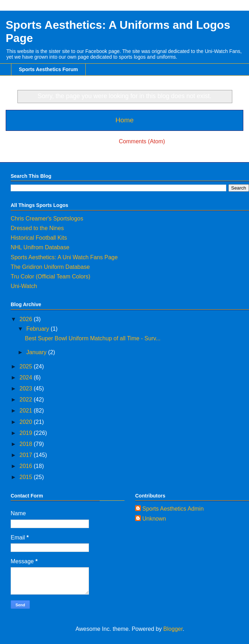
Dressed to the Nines (37, 228)
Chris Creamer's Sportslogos (47, 219)
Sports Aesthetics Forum (48, 69)
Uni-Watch (24, 286)
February (38, 329)
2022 (27, 400)
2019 (27, 433)
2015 (27, 477)
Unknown (154, 519)
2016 (27, 466)
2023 (27, 388)
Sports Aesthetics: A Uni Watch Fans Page (64, 257)
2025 (27, 366)
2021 (27, 411)
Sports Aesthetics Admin (173, 509)
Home (124, 120)
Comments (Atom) (142, 141)
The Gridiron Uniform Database (50, 267)
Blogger (173, 629)
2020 (27, 422)
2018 (27, 444)
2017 (27, 455)
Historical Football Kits (39, 238)
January (37, 352)
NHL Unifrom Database (40, 247)
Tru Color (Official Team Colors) (51, 276)
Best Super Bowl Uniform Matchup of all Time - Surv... (93, 338)
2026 (27, 319)
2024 (27, 377)
